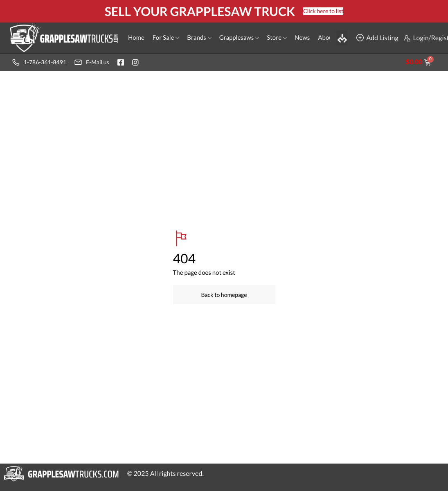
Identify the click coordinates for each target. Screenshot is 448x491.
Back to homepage (224, 295)
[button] (342, 38)
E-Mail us (92, 62)
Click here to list (323, 11)
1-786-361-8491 (39, 62)
